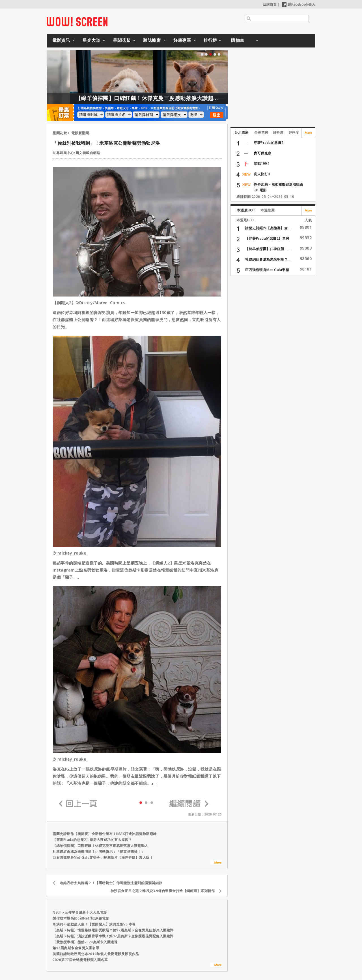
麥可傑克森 (263, 153)
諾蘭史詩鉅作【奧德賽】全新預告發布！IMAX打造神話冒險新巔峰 (105, 834)
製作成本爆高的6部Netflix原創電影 (81, 918)
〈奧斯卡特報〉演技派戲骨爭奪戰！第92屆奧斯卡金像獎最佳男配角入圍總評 (113, 936)
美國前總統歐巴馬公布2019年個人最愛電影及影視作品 (96, 954)
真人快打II (262, 174)
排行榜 (210, 40)
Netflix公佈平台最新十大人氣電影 (80, 912)
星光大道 (91, 40)
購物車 (238, 40)
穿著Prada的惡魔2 (269, 143)
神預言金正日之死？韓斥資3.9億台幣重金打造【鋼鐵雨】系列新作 (163, 891)
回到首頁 (270, 4)
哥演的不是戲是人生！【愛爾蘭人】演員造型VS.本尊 (94, 924)
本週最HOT (246, 210)
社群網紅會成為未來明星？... (268, 259)
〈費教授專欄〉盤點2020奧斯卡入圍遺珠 (85, 942)
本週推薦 (268, 210)
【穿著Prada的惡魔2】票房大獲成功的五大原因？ (92, 840)
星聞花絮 (122, 40)
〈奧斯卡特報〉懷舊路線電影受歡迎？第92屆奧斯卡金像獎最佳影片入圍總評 (113, 930)
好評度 (294, 132)
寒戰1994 (261, 164)
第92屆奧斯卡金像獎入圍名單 (76, 948)
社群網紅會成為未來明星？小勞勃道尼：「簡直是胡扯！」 (99, 852)
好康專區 (182, 40)
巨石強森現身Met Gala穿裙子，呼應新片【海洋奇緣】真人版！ (103, 857)
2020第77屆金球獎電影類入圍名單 (80, 960)
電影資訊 (61, 40)
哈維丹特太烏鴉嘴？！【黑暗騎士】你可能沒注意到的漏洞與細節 (111, 883)
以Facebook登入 (299, 4)
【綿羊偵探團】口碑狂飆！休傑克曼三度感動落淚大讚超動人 (160, 98)
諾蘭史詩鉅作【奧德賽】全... (268, 228)
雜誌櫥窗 (152, 40)
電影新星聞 (80, 133)
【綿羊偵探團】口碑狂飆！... (268, 249)
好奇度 (278, 132)
